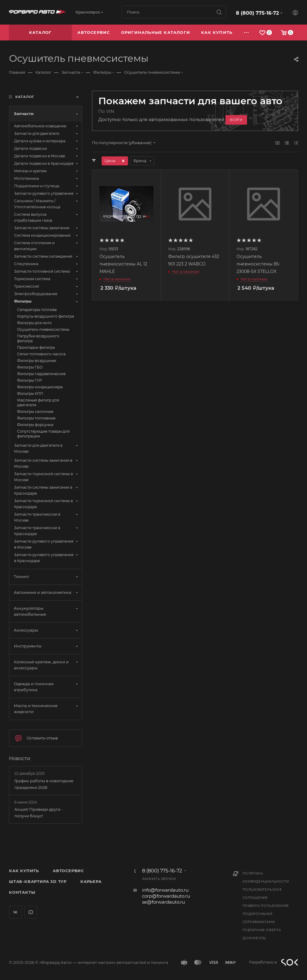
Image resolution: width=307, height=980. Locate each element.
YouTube (31, 912)
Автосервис (68, 871)
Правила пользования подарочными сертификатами (266, 914)
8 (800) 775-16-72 (257, 13)
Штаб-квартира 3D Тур (38, 881)
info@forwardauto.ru (165, 890)
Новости (20, 758)
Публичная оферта (262, 930)
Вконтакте (15, 912)
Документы (254, 938)
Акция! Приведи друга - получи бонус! (39, 813)
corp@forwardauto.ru (166, 896)
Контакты (22, 892)
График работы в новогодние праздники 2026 (44, 784)
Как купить (24, 871)
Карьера (91, 881)
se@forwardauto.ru (164, 902)
